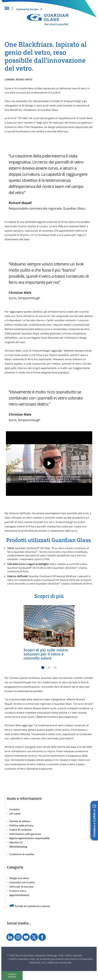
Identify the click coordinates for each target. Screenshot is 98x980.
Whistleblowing (18, 847)
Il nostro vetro (18, 891)
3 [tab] (55, 668)
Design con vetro (19, 878)
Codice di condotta (20, 830)
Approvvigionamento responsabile (29, 838)
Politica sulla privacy (21, 825)
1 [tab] (43, 668)
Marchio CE (16, 842)
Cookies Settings (12, 975)
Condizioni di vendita (22, 854)
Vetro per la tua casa (21, 887)
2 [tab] (49, 668)
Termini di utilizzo (20, 821)
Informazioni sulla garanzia (25, 834)
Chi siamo (15, 814)
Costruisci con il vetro (22, 882)
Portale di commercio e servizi (32, 906)
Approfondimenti (19, 895)
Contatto (15, 809)
